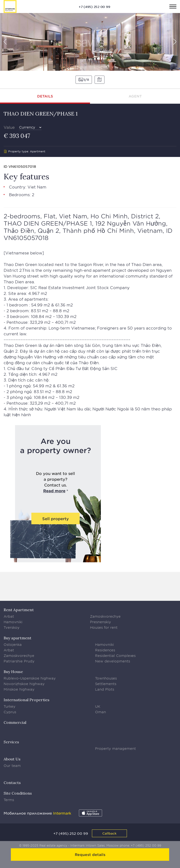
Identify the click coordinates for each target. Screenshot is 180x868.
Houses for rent (104, 627)
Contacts (12, 783)
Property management (115, 748)
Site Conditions (18, 793)
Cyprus (10, 712)
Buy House (13, 672)
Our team (12, 766)
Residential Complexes (115, 656)
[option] (90, 42)
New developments (113, 661)
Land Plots (105, 689)
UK (98, 706)
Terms (9, 800)
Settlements (106, 684)
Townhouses (106, 678)
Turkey (10, 706)
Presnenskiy (100, 622)
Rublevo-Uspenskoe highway (30, 678)
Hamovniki (13, 622)
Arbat (9, 616)
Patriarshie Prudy (19, 661)
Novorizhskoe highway (24, 684)
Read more (54, 491)
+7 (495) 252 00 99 (94, 7)
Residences (105, 650)
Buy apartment (17, 638)
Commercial (15, 722)
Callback (109, 833)
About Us (12, 759)
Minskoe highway (19, 689)
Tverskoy (12, 627)
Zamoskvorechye (105, 616)
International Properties (27, 700)
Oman (100, 712)
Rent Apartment (19, 610)
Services (11, 742)
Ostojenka (13, 645)
